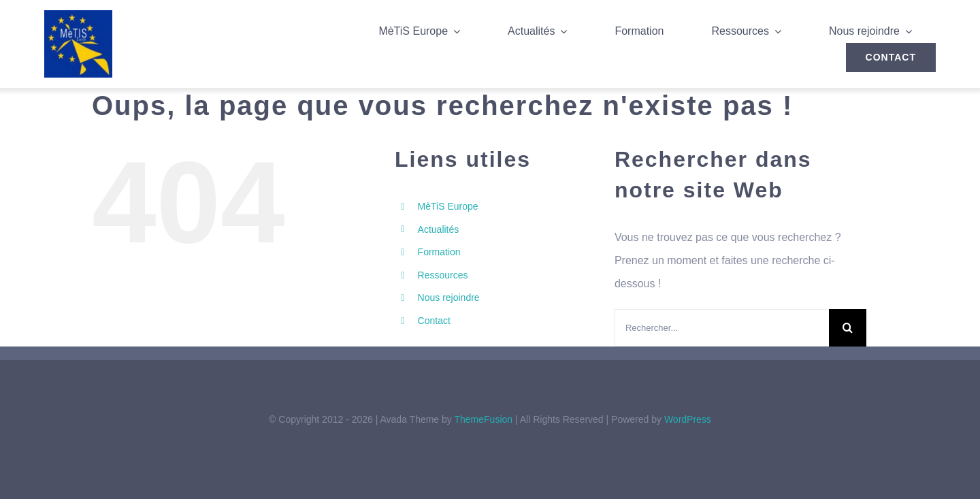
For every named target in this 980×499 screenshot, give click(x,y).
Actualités (439, 229)
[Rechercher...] (722, 328)
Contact (434, 321)
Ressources (443, 275)
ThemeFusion (483, 419)
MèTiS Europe (448, 206)
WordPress (688, 419)
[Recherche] (848, 328)
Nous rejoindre (449, 297)
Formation (439, 252)
